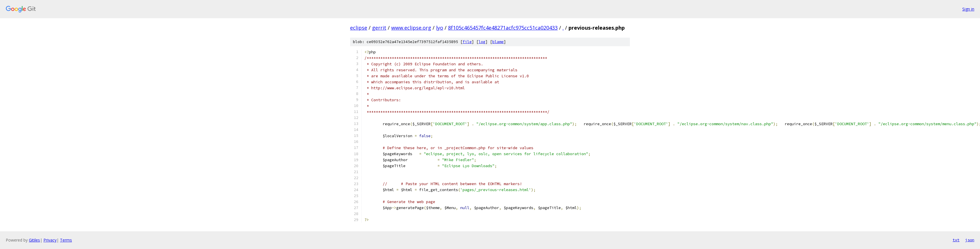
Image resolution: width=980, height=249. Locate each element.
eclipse (359, 28)
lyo (440, 28)
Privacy (50, 240)
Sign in (968, 9)
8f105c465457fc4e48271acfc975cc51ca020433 (503, 28)
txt (956, 240)
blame (498, 42)
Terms (66, 240)
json (970, 240)
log (482, 42)
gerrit (379, 28)
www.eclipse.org (411, 28)
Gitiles (34, 240)
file (467, 42)
